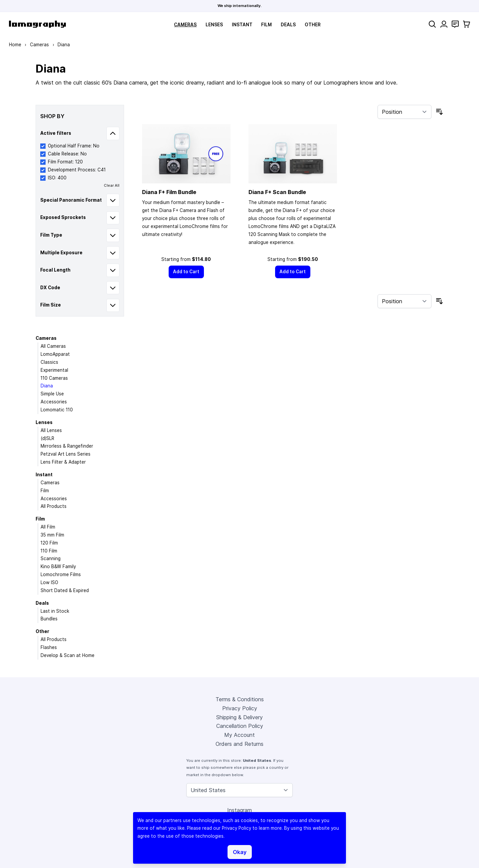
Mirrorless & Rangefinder (67, 446)
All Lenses (51, 430)
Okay (240, 852)
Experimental (54, 370)
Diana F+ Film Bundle (169, 192)
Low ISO (49, 582)
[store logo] (37, 24)
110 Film (49, 551)
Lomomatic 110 (57, 410)
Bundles (49, 619)
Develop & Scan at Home (68, 655)
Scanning (51, 558)
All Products (54, 506)
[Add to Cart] (186, 272)
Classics (49, 362)
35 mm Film (52, 535)
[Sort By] (404, 112)
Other (313, 25)
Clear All (112, 185)
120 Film (49, 543)
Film (266, 25)
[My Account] (444, 24)
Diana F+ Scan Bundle (277, 192)
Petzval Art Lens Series (66, 454)
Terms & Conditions (240, 699)
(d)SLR (47, 438)
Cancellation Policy (240, 726)
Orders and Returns (239, 744)
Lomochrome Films (61, 574)
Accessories (54, 402)
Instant (242, 25)
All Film (48, 527)
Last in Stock (55, 611)
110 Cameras (54, 378)
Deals (288, 25)
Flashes (49, 647)
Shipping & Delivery (239, 717)
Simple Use (52, 394)
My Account (239, 735)
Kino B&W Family (58, 566)
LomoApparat (55, 354)
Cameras (185, 25)
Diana (47, 386)
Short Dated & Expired (65, 590)
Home (15, 45)
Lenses (214, 25)
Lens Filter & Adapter (63, 462)
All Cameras (53, 346)
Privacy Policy (240, 708)
